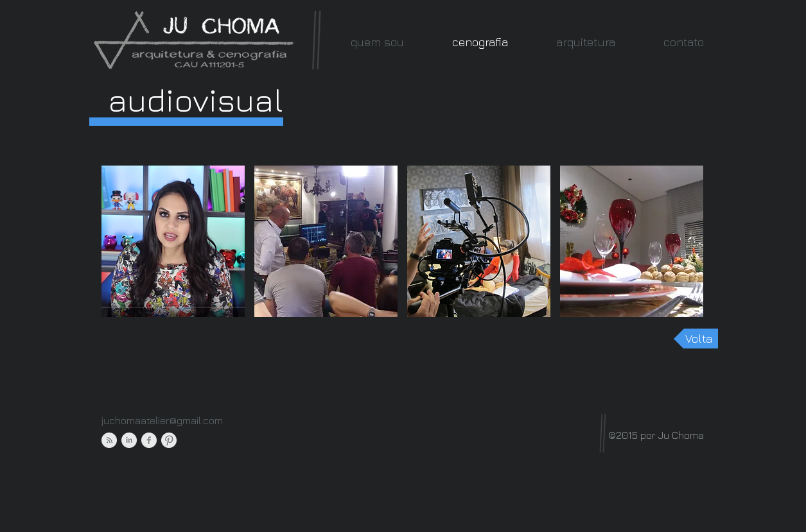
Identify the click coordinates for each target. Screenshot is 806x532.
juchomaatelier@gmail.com (162, 420)
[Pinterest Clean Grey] (169, 440)
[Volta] (696, 339)
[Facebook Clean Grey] (149, 440)
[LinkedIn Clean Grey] (129, 440)
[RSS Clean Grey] (109, 440)
